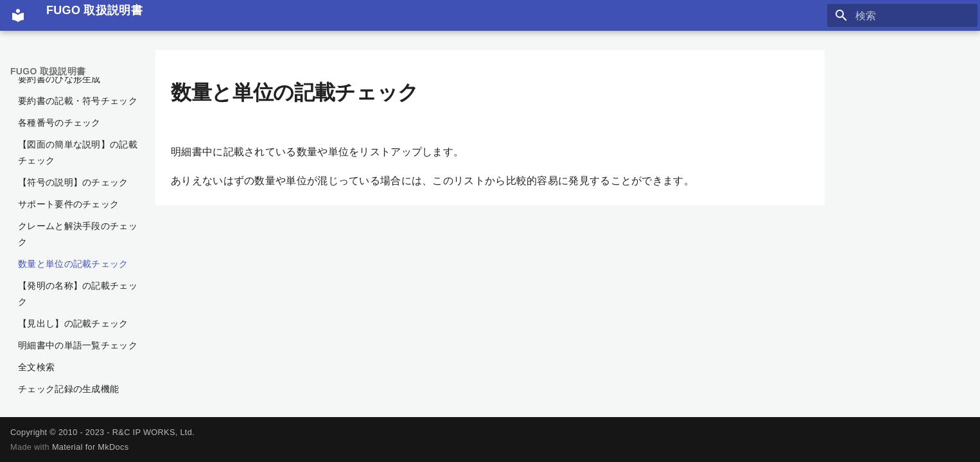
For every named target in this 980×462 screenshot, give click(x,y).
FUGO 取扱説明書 (48, 71)
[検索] (902, 15)
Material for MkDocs (90, 447)
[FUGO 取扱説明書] (18, 15)
